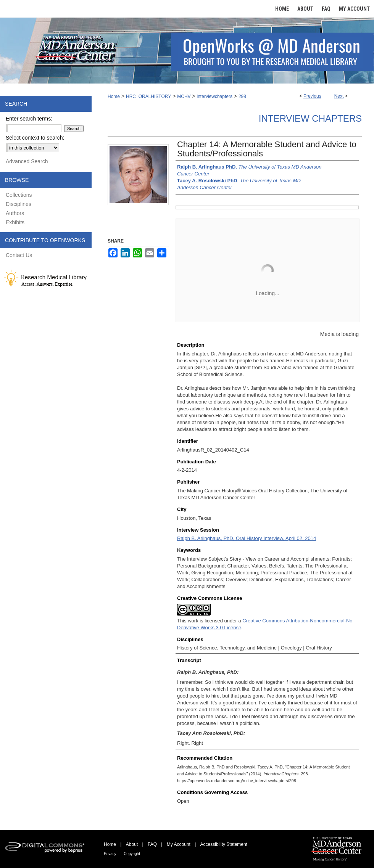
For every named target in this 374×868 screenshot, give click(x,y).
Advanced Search (27, 161)
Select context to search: (35, 138)
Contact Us (19, 255)
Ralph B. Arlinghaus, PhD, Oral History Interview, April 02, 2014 (247, 538)
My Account (179, 844)
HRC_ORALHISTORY (148, 96)
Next (339, 96)
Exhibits (15, 222)
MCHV (184, 96)
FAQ (152, 844)
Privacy (110, 854)
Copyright (132, 854)
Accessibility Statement (224, 844)
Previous (312, 96)
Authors (15, 213)
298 (242, 96)
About (132, 844)
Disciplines (19, 204)
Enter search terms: (29, 119)
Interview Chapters (310, 118)
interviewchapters (215, 96)
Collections (19, 195)
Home (114, 96)
